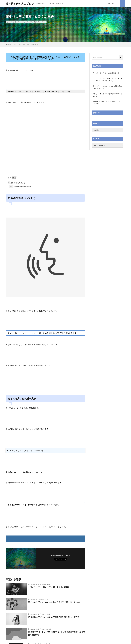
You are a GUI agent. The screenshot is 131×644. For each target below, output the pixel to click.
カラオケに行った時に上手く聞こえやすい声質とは (50, 587)
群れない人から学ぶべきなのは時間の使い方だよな (107, 95)
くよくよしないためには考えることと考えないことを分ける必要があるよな (107, 79)
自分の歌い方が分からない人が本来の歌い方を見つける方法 (54, 617)
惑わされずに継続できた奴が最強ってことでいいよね (107, 102)
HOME (9, 44)
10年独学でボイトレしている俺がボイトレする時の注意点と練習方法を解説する (57, 633)
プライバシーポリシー (56, 4)
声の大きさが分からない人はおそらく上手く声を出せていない (55, 602)
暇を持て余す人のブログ (20, 4)
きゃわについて (41, 4)
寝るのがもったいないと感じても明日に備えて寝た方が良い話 (107, 87)
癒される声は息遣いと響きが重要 (28, 44)
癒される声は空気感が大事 (20, 187)
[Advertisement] (45, 157)
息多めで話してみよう (16, 183)
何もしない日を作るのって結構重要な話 (106, 73)
